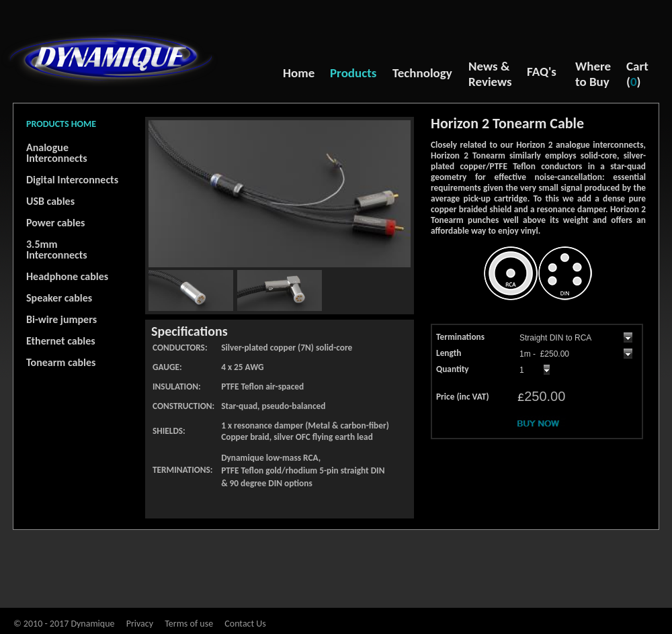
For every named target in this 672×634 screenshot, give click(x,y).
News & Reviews (490, 74)
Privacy (140, 624)
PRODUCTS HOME (61, 124)
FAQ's (542, 72)
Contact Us (245, 624)
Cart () (637, 74)
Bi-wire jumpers (61, 319)
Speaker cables (59, 298)
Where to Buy (593, 74)
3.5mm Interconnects (57, 250)
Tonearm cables (61, 362)
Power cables (55, 223)
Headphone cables (67, 276)
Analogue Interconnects (57, 153)
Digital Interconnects (72, 180)
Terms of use (189, 624)
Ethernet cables (61, 341)
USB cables (50, 201)
